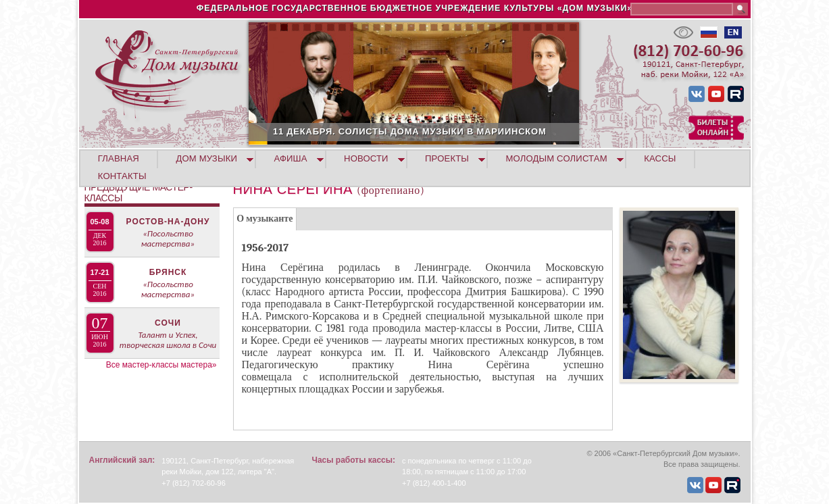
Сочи (168, 323)
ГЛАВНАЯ (119, 158)
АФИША (290, 158)
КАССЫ (660, 158)
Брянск (168, 272)
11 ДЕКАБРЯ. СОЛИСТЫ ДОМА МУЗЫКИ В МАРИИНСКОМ (481, 131)
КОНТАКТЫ (122, 176)
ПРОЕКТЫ (447, 158)
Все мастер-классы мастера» (161, 365)
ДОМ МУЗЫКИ (206, 158)
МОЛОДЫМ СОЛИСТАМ (557, 158)
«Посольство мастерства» (168, 238)
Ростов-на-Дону (168, 222)
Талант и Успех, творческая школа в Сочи (168, 340)
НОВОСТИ (366, 158)
